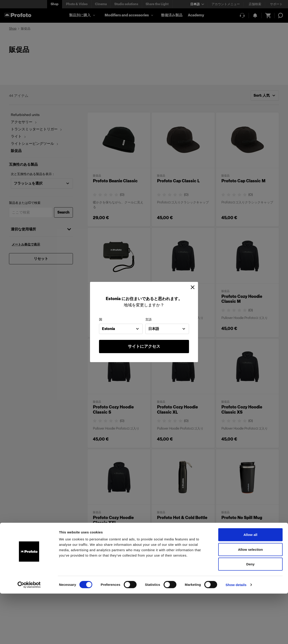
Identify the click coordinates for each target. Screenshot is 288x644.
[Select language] (197, 4)
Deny (250, 614)
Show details (236, 635)
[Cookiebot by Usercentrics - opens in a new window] (29, 635)
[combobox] (121, 329)
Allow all (250, 585)
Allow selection (251, 600)
